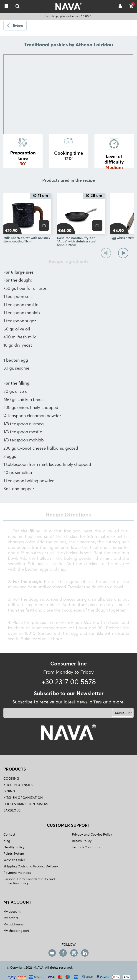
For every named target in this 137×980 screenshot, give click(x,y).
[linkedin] (85, 953)
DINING (9, 791)
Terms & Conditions (86, 847)
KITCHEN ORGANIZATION (23, 798)
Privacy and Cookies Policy (92, 835)
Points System (14, 854)
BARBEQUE (12, 811)
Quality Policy (14, 847)
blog (7, 841)
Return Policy (82, 841)
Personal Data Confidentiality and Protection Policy (29, 881)
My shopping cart (16, 931)
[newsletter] (46, 713)
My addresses (14, 925)
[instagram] (74, 953)
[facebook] (63, 953)
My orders (11, 918)
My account (12, 912)
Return (18, 26)
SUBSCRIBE (124, 713)
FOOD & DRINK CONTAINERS (26, 804)
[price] (44, 225)
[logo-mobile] (18, 6)
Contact (9, 835)
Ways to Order (14, 860)
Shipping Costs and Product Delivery (31, 867)
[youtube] (52, 953)
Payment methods (17, 873)
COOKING (11, 779)
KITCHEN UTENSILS (18, 785)
